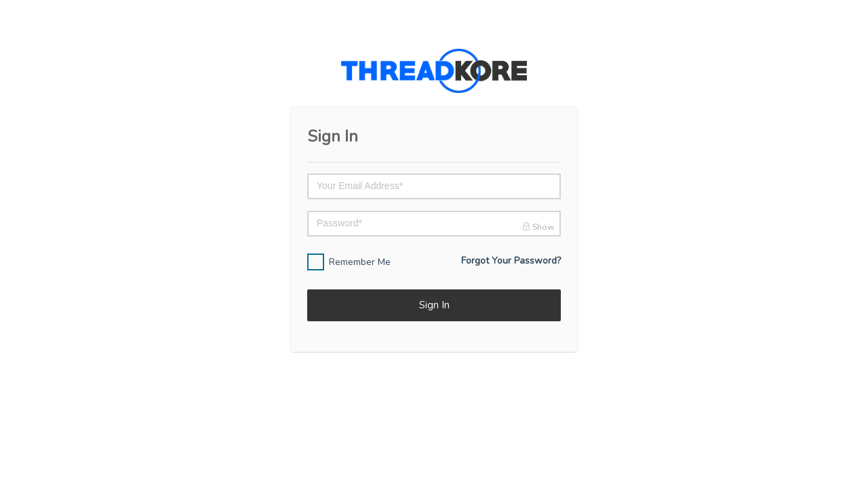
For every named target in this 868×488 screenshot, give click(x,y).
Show (538, 227)
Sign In (434, 305)
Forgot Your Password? (511, 261)
